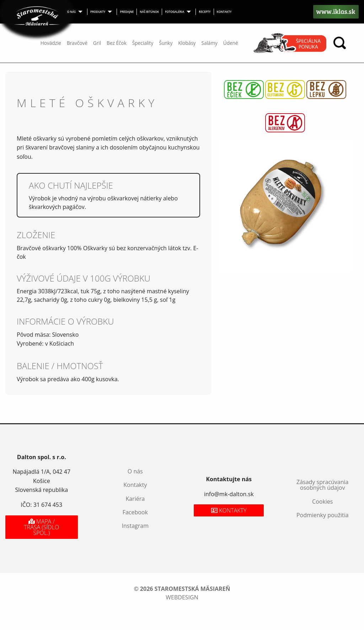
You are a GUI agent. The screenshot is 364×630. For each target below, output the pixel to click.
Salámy (209, 43)
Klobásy (187, 43)
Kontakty (224, 12)
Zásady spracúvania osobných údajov (322, 485)
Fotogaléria (175, 12)
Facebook (135, 512)
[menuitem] (76, 12)
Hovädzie (51, 43)
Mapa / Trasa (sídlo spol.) (41, 527)
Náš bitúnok (149, 12)
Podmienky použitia (323, 515)
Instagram (135, 526)
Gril (97, 43)
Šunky (166, 43)
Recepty (205, 12)
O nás (71, 12)
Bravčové (77, 43)
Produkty (98, 12)
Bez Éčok (117, 43)
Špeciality (143, 43)
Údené (231, 43)
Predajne (127, 12)
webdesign (182, 597)
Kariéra (135, 499)
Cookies (322, 502)
